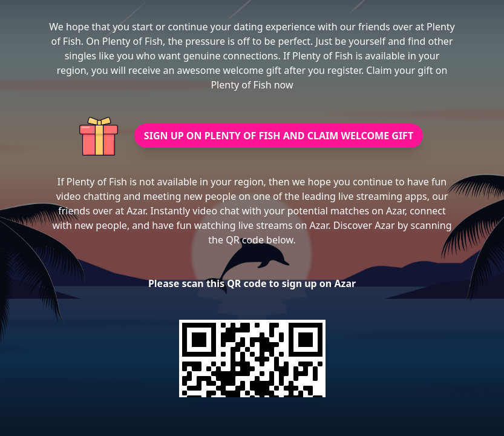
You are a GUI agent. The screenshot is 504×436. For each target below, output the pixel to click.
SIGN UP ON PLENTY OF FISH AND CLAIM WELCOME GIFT (279, 136)
